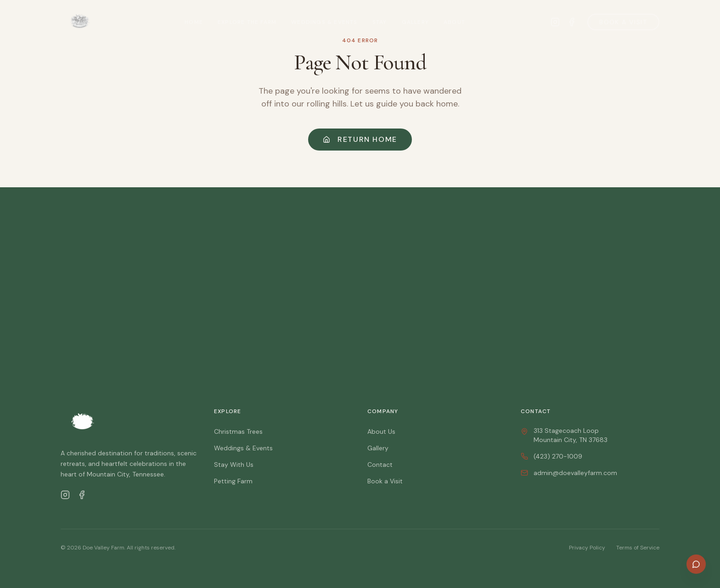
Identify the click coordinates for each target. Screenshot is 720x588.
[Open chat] (696, 564)
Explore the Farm (247, 22)
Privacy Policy (587, 548)
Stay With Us (234, 465)
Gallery (415, 22)
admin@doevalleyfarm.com (569, 473)
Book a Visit (623, 22)
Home (194, 22)
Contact (380, 465)
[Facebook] (82, 495)
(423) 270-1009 (551, 456)
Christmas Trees (238, 431)
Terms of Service (638, 548)
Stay (380, 22)
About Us (381, 431)
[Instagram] (65, 495)
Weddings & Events (324, 22)
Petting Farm (233, 481)
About (454, 22)
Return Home (360, 139)
